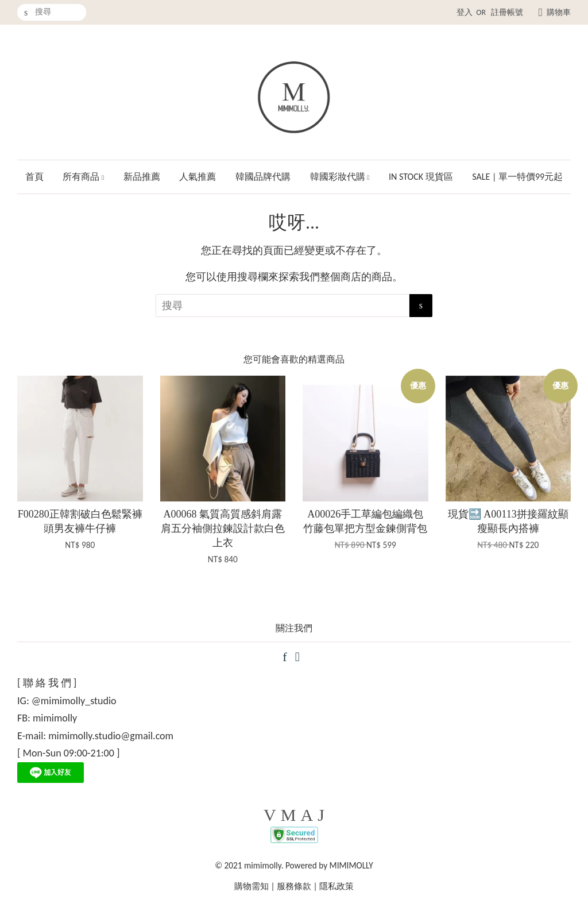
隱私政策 (336, 886)
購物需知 (252, 886)
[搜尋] (52, 12)
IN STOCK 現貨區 (421, 177)
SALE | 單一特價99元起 (517, 177)
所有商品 (83, 177)
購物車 (559, 12)
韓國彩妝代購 (340, 177)
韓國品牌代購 (263, 177)
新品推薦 (142, 177)
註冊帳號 (507, 12)
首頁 (34, 177)
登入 (465, 12)
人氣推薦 (198, 177)
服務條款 (294, 886)
